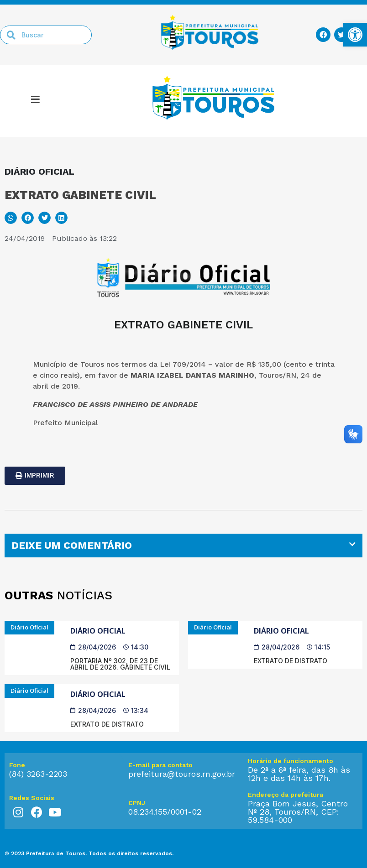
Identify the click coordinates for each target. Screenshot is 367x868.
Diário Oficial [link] (98, 631)
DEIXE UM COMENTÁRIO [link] (72, 545)
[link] (355, 35)
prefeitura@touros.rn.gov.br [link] (182, 774)
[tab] (183, 546)
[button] (11, 218)
